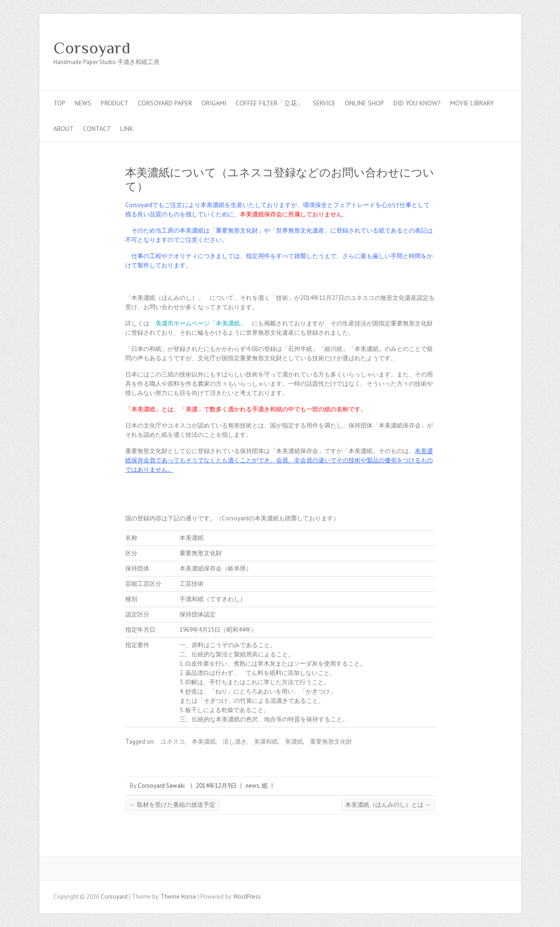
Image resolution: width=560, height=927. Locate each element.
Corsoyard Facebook (456, 48)
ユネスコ (173, 742)
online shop (364, 103)
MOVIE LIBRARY (472, 103)
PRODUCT (115, 103)
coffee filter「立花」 (270, 103)
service (324, 103)
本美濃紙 (204, 742)
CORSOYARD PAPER (165, 103)
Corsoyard (92, 48)
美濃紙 (294, 742)
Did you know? (417, 103)
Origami (214, 103)
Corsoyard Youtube (484, 48)
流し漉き (235, 742)
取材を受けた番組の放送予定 (172, 805)
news (83, 103)
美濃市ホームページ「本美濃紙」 (201, 323)
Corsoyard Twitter (470, 48)
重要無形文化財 (331, 742)
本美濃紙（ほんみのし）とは (388, 805)
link (127, 129)
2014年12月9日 (216, 786)
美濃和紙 (266, 742)
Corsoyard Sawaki (161, 786)
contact (97, 129)
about (64, 129)
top (59, 103)
